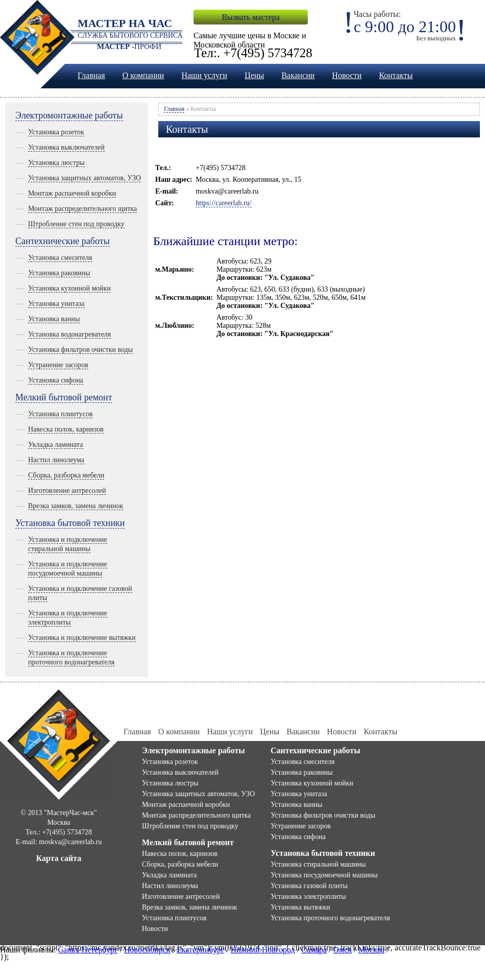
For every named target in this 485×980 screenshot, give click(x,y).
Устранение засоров (58, 365)
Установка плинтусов (60, 414)
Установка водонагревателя (69, 334)
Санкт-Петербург (88, 950)
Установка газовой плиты (309, 886)
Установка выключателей (66, 147)
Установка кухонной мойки (69, 288)
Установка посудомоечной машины (324, 875)
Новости (347, 75)
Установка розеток (56, 132)
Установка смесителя (60, 258)
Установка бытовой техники (70, 523)
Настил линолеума (56, 460)
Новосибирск (147, 950)
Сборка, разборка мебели (66, 475)
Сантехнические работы (63, 241)
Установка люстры (56, 163)
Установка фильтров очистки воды (80, 350)
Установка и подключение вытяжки (82, 638)
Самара (314, 950)
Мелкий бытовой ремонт (64, 397)
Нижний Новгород (263, 950)
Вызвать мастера (250, 17)
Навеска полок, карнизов (66, 429)
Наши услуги (204, 75)
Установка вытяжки (300, 907)
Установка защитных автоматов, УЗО (84, 178)
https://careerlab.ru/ (223, 203)
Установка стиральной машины (318, 864)
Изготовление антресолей (67, 491)
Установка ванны (54, 319)
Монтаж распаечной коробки (72, 193)
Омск (343, 950)
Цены (254, 75)
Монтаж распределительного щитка (82, 209)
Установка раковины (59, 273)
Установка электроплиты (308, 897)
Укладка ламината (56, 445)
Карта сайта (59, 858)
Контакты (396, 75)
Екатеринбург (200, 950)
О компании (143, 75)
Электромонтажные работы (69, 115)
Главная (91, 75)
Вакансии (298, 75)
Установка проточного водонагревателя (330, 918)
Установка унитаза (56, 304)
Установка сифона (56, 380)
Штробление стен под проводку (76, 224)
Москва (372, 950)
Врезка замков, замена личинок (76, 506)
